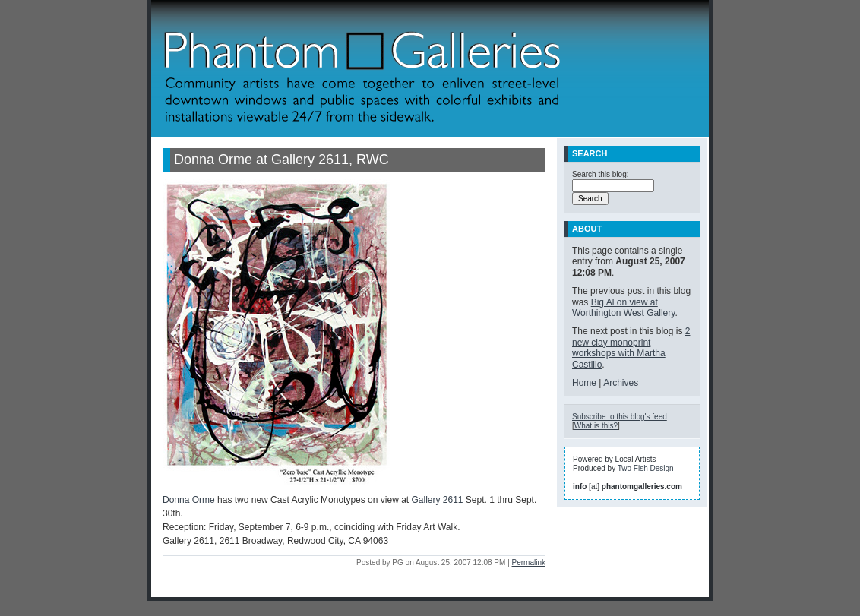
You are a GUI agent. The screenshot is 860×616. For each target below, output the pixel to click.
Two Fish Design (646, 468)
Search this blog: (601, 174)
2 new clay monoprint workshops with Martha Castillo (631, 347)
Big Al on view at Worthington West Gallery (623, 308)
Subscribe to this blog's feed (620, 417)
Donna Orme (189, 500)
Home (584, 383)
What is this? (596, 426)
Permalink (529, 562)
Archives (621, 383)
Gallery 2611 (437, 500)
